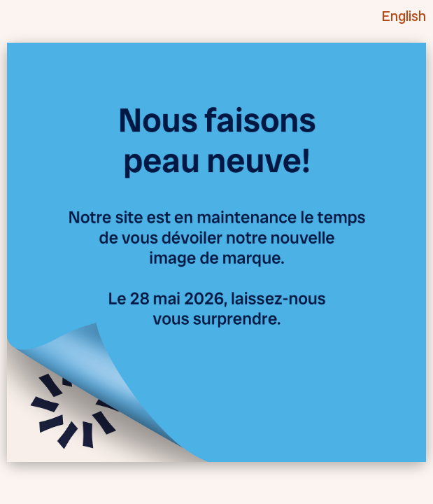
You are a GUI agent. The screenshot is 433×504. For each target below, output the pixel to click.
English (404, 16)
